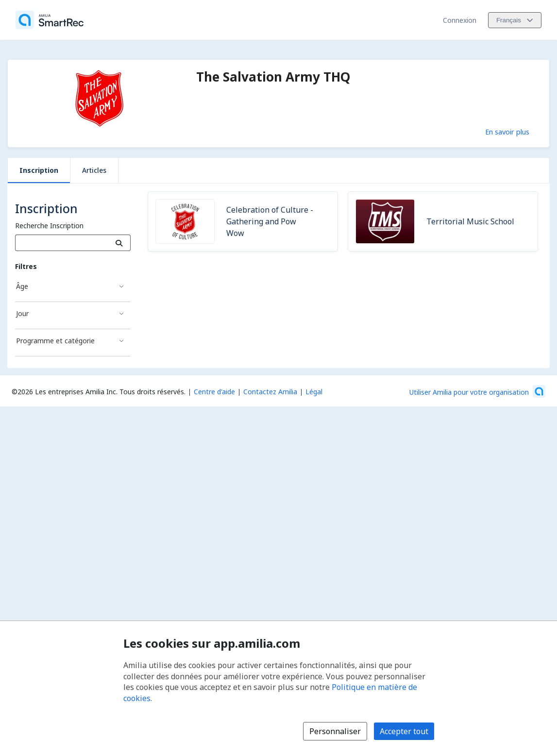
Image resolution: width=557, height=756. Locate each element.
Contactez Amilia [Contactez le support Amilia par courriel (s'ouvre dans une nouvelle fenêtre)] (270, 392)
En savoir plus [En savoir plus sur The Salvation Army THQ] (507, 132)
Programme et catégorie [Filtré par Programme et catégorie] (55, 341)
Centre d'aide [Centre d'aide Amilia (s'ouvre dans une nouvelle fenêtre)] (214, 392)
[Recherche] (119, 243)
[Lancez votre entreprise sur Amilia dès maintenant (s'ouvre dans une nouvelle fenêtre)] (477, 391)
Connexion (460, 20)
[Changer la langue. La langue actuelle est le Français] (515, 20)
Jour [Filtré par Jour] (22, 313)
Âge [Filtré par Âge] (22, 286)
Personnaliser (335, 731)
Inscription (39, 170)
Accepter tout (404, 731)
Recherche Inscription (49, 226)
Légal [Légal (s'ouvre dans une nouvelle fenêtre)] (314, 392)
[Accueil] (50, 20)
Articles (94, 170)
